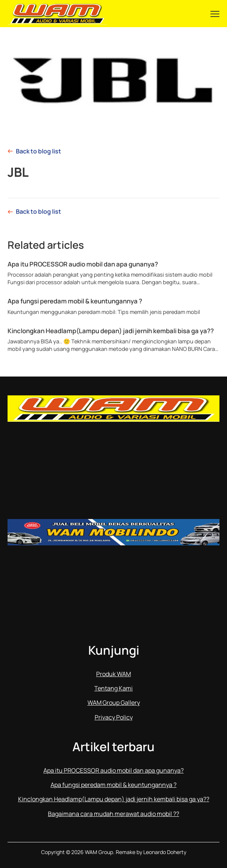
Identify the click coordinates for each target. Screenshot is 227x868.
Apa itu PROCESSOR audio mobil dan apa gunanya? (83, 264)
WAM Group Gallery (114, 703)
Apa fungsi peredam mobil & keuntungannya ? (75, 301)
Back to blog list (38, 151)
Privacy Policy (114, 717)
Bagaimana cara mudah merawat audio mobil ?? (114, 814)
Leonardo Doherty (165, 852)
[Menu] (215, 14)
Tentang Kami (114, 688)
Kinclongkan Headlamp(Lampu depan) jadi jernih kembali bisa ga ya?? (111, 331)
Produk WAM (114, 674)
